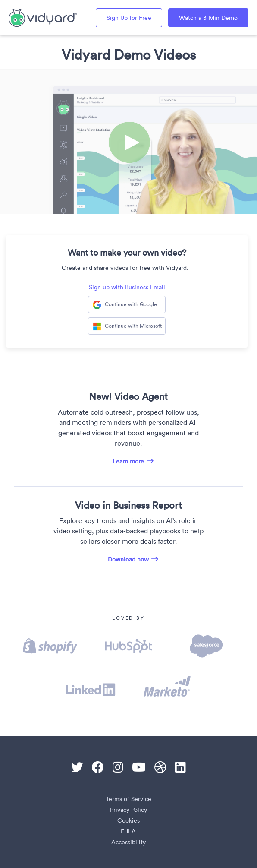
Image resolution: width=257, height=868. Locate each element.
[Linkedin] (180, 767)
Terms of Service (128, 799)
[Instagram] (118, 767)
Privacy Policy (128, 810)
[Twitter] (77, 767)
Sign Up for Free (129, 18)
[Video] (128, 141)
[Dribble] (160, 767)
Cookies (128, 820)
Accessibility (128, 842)
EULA (128, 831)
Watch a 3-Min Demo (208, 18)
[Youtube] (139, 767)
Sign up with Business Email (127, 287)
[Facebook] (98, 767)
